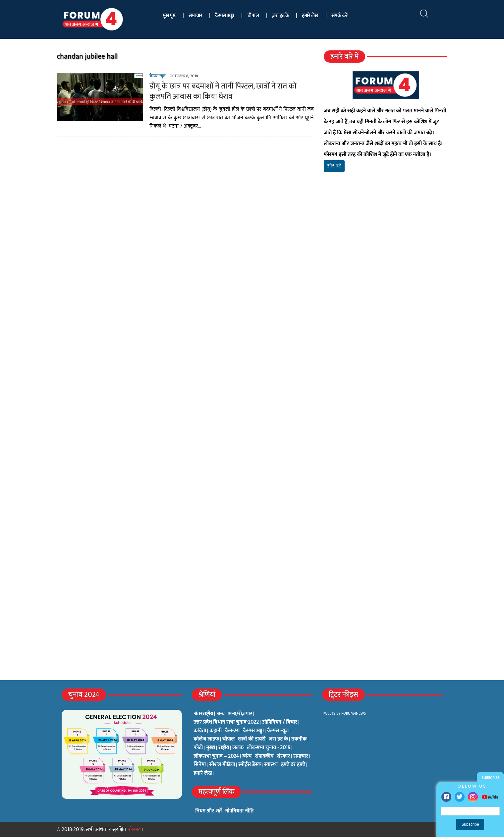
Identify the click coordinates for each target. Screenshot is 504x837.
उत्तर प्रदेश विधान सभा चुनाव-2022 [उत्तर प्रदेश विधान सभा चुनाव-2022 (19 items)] (226, 722)
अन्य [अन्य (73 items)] (221, 714)
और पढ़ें (334, 166)
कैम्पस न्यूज (157, 76)
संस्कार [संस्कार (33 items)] (283, 756)
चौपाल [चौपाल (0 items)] (228, 739)
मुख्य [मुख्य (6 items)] (211, 748)
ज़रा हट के (280, 16)
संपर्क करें (339, 16)
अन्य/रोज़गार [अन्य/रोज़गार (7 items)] (240, 714)
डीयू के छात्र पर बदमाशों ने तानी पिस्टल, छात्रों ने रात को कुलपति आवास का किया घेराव (223, 91)
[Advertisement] (386, 255)
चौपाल (253, 16)
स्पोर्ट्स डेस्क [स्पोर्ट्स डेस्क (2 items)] (250, 765)
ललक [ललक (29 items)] (238, 748)
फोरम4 (134, 830)
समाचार (195, 16)
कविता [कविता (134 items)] (200, 731)
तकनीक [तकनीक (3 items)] (299, 739)
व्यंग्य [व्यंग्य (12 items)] (247, 756)
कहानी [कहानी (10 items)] (216, 731)
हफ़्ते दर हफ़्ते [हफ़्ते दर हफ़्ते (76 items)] (293, 765)
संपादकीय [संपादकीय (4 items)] (264, 756)
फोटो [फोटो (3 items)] (198, 748)
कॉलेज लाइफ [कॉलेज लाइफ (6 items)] (206, 739)
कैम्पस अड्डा (224, 16)
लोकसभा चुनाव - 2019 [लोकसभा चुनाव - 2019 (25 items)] (269, 748)
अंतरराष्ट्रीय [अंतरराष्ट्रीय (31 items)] (203, 714)
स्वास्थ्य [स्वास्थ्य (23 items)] (271, 765)
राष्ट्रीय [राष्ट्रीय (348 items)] (224, 748)
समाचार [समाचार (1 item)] (301, 756)
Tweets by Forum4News (344, 713)
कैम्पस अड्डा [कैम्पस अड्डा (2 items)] (253, 731)
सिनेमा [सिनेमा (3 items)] (200, 765)
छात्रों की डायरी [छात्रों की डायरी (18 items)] (252, 739)
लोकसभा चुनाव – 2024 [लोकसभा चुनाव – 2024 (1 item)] (216, 756)
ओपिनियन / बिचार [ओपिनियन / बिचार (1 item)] (280, 722)
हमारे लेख (310, 16)
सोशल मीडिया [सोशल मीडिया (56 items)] (222, 765)
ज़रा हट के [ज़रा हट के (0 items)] (278, 739)
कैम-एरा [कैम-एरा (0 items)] (232, 731)
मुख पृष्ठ (169, 16)
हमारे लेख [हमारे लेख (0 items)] (203, 773)
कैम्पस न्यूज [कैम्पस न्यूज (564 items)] (278, 731)
